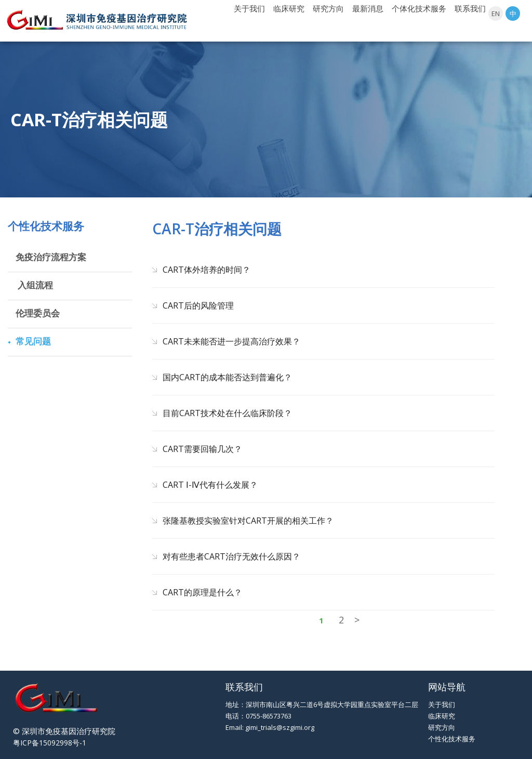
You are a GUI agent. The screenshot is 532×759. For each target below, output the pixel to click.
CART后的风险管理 (198, 305)
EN (496, 14)
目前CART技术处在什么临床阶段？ (227, 413)
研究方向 (328, 8)
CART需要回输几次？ (202, 449)
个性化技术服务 (452, 739)
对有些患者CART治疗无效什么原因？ (231, 556)
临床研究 (289, 8)
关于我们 (249, 8)
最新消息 (368, 8)
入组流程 (34, 285)
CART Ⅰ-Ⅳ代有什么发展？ (210, 485)
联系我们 (470, 8)
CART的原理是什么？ (202, 592)
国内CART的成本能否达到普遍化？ (227, 377)
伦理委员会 (38, 313)
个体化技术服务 (419, 8)
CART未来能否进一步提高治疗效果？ (231, 341)
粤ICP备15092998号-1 (50, 743)
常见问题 (33, 341)
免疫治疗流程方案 (51, 257)
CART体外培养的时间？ (207, 270)
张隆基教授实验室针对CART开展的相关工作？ (248, 521)
